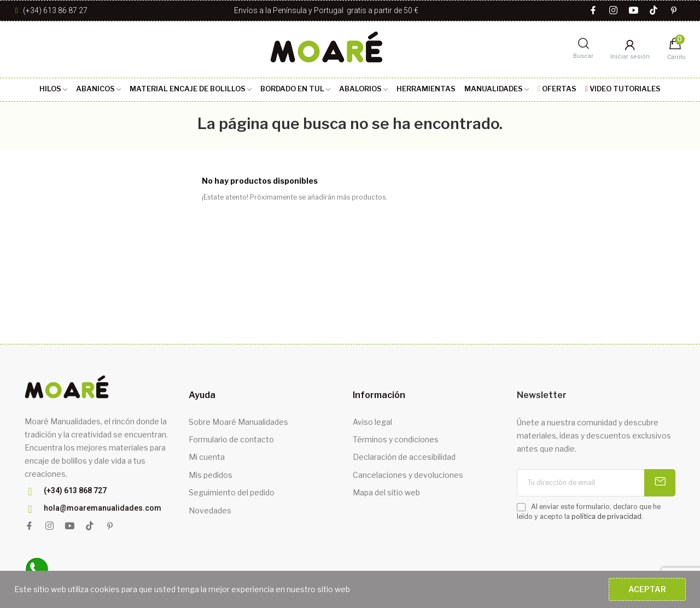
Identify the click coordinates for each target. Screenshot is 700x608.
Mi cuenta (207, 457)
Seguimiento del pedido (232, 492)
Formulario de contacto (231, 439)
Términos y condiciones (396, 439)
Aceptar (647, 589)
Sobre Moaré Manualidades (238, 422)
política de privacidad (606, 516)
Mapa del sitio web (386, 492)
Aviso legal (372, 422)
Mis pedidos (211, 475)
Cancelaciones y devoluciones (408, 475)
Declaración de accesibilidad (404, 457)
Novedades (210, 510)
